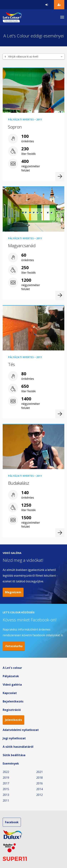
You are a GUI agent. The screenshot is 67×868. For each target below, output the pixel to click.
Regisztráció (12, 710)
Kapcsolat (10, 693)
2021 (39, 772)
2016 (39, 783)
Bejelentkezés (13, 701)
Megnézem (13, 592)
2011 (6, 801)
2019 (6, 778)
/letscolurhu (14, 646)
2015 (6, 789)
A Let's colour (12, 668)
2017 (6, 783)
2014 (39, 789)
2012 (39, 795)
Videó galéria (12, 685)
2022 (6, 772)
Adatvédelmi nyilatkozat (21, 730)
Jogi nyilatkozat (14, 738)
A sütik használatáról (18, 747)
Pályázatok (11, 676)
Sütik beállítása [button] (14, 755)
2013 (6, 795)
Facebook (12, 822)
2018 (39, 778)
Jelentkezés (13, 720)
